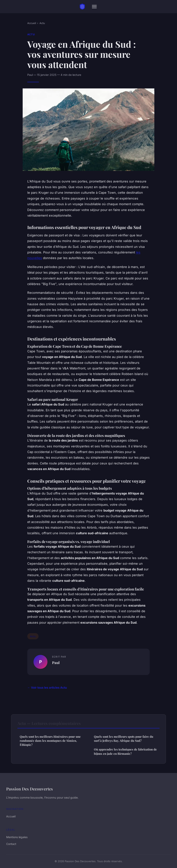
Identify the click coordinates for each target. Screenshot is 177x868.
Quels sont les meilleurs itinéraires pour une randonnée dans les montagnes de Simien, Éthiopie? (50, 741)
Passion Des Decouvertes (30, 789)
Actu (42, 23)
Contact (11, 844)
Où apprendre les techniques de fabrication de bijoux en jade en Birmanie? (125, 751)
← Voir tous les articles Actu (47, 688)
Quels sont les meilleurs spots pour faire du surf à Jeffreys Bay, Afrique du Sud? (124, 739)
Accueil (32, 23)
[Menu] (94, 7)
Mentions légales (17, 837)
